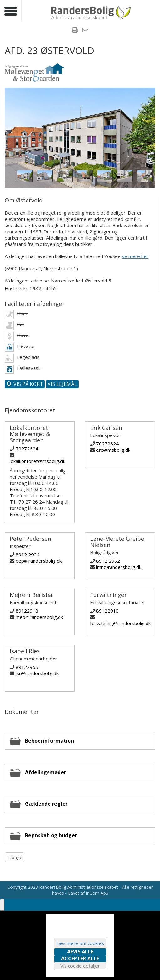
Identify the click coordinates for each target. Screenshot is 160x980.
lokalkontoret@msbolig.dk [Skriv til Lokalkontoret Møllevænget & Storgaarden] (37, 461)
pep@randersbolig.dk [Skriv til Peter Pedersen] (39, 561)
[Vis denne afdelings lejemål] (62, 384)
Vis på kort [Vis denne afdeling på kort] (28, 384)
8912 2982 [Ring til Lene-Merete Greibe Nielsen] (108, 561)
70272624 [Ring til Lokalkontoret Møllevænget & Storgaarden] (27, 449)
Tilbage (15, 857)
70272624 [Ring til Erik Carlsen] (107, 444)
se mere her (135, 256)
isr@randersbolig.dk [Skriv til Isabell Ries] (37, 673)
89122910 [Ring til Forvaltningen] (107, 611)
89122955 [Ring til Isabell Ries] (27, 667)
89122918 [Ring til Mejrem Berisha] (27, 611)
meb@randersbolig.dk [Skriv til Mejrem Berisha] (39, 617)
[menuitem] (75, 31)
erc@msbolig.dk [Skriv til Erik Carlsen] (113, 450)
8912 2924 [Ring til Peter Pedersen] (28, 555)
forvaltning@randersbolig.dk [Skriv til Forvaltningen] (120, 623)
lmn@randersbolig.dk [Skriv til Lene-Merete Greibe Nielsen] (119, 567)
